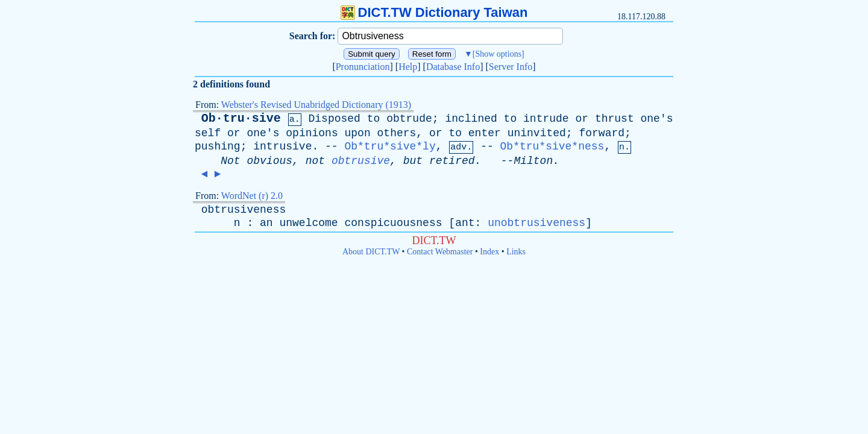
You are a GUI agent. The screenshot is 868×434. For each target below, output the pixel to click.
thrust (615, 119)
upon (358, 133)
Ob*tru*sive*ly (390, 146)
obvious (269, 161)
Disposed (334, 119)
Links (516, 252)
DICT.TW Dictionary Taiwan (434, 12)
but (413, 161)
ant (465, 223)
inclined (471, 119)
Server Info (511, 67)
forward (602, 133)
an (266, 223)
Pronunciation (363, 67)
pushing (218, 146)
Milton (533, 161)
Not (230, 161)
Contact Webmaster (440, 252)
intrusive (282, 146)
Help (408, 67)
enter (485, 133)
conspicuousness (393, 223)
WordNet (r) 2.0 (252, 196)
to (374, 119)
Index (489, 252)
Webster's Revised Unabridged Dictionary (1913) (316, 105)
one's (657, 119)
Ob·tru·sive (241, 118)
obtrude (409, 119)
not (315, 161)
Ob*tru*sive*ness (552, 146)
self (208, 133)
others (397, 133)
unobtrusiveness (536, 223)
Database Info (453, 67)
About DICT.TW (371, 252)
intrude (546, 119)
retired (452, 161)
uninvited (537, 133)
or (582, 119)
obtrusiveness (244, 210)
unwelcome (308, 223)
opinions (312, 133)
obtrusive (361, 161)
